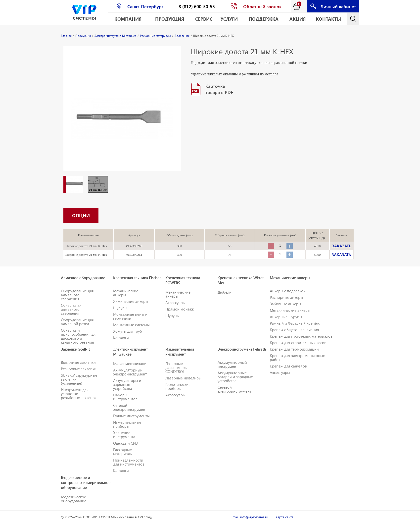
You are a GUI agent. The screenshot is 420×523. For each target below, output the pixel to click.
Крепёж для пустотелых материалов (301, 336)
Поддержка (264, 19)
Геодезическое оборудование (74, 499)
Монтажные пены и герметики (130, 316)
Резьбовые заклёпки (79, 369)
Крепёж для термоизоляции (294, 349)
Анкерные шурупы (286, 317)
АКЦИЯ (298, 19)
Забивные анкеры (285, 304)
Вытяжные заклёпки (78, 362)
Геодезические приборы (178, 386)
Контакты (328, 19)
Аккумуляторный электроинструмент (130, 372)
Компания (128, 19)
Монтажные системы (131, 325)
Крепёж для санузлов (288, 366)
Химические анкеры (131, 301)
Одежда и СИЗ (125, 443)
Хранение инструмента (124, 435)
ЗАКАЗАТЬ (342, 246)
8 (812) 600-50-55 (197, 6)
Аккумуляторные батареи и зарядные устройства (235, 377)
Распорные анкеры (286, 297)
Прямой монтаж (180, 309)
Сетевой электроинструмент (130, 407)
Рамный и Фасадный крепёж (295, 323)
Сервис (204, 19)
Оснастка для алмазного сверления (72, 309)
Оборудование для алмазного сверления (77, 295)
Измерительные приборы (127, 424)
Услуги (229, 19)
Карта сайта (284, 517)
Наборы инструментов (125, 397)
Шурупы (120, 308)
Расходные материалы (123, 452)
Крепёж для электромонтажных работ (297, 358)
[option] (122, 113)
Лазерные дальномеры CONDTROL (176, 367)
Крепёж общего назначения (294, 330)
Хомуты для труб (128, 331)
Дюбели (225, 292)
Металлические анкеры (290, 310)
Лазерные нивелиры (183, 378)
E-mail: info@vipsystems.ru (249, 517)
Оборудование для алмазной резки (77, 322)
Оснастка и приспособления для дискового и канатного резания (79, 336)
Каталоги (121, 338)
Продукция (170, 19)
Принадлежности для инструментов (129, 462)
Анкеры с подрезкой (288, 291)
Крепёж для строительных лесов (298, 343)
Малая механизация (131, 364)
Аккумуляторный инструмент (232, 364)
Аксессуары (175, 303)
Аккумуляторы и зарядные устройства (127, 384)
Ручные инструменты (131, 416)
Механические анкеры (126, 293)
